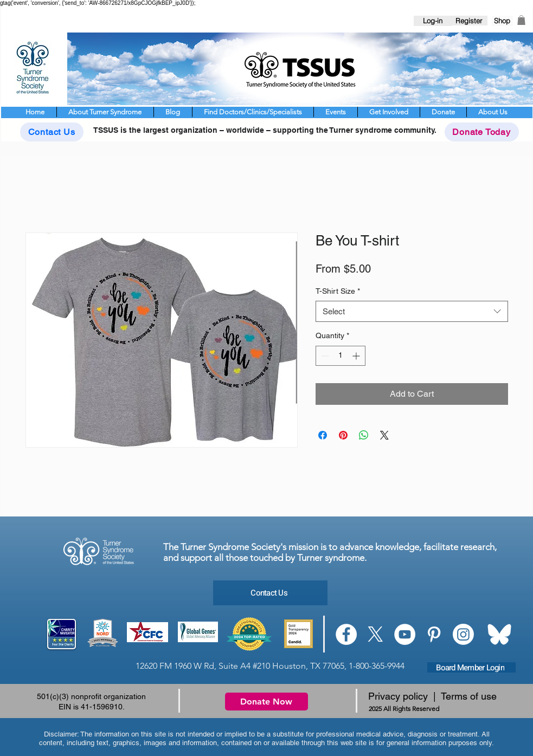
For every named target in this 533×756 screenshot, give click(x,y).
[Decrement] (324, 356)
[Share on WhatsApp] (364, 435)
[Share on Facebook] (323, 435)
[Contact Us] (52, 132)
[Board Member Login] (471, 667)
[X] (375, 634)
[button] (521, 20)
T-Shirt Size (338, 291)
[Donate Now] (266, 702)
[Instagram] (463, 634)
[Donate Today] (482, 132)
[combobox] (412, 311)
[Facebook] (346, 634)
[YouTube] (405, 634)
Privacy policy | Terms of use (432, 696)
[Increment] (357, 356)
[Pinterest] (434, 634)
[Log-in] (433, 21)
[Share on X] (384, 435)
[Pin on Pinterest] (343, 435)
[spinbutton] (341, 356)
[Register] (469, 21)
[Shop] (502, 21)
